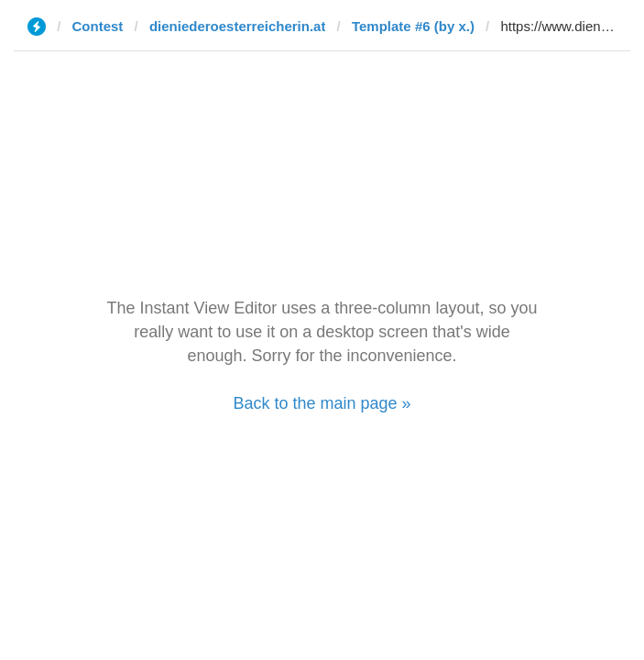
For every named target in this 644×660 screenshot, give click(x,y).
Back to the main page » (322, 403)
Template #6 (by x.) (413, 26)
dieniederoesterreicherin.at (238, 26)
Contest (98, 26)
